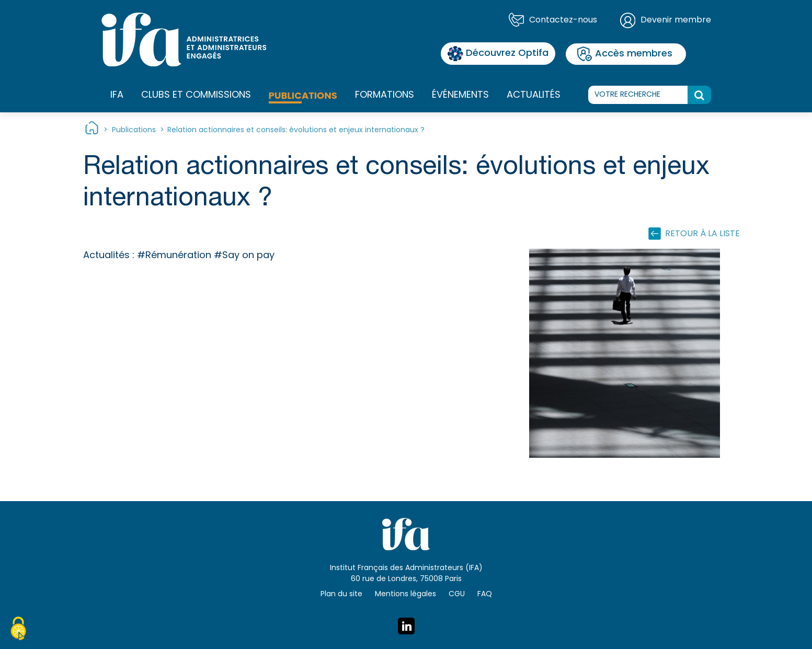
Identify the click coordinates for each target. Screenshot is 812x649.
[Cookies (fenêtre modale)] (18, 630)
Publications (303, 95)
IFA (117, 96)
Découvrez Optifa (498, 54)
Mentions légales (405, 594)
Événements (460, 95)
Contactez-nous (563, 20)
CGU (457, 594)
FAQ (485, 594)
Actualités (534, 95)
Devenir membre (676, 20)
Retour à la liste (702, 234)
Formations (385, 96)
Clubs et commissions (196, 95)
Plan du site (341, 594)
